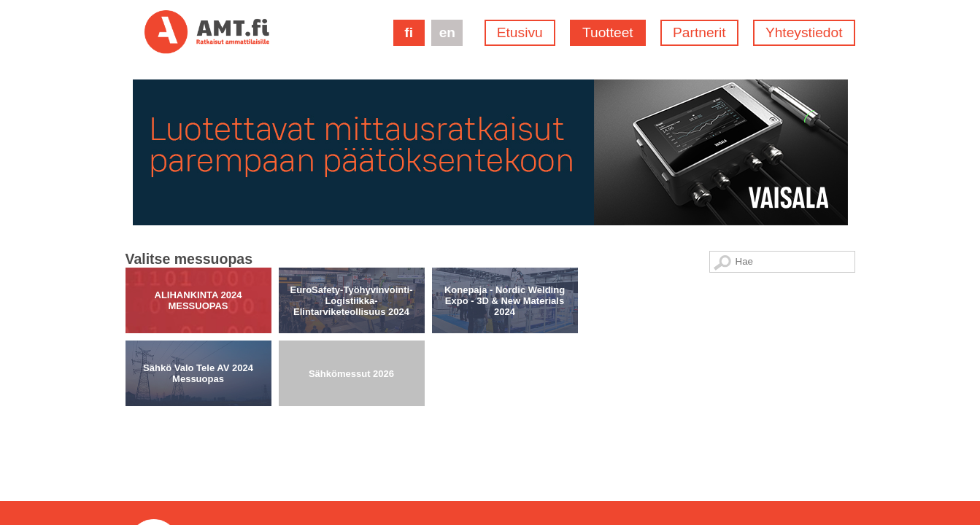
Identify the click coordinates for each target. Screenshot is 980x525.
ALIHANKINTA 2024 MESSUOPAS (198, 220)
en (447, 32)
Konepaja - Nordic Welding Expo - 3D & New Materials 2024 (505, 220)
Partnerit (699, 32)
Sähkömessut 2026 (351, 293)
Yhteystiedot (804, 32)
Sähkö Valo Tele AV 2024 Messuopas (198, 293)
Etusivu (520, 32)
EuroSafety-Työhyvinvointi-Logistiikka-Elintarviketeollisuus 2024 (351, 220)
